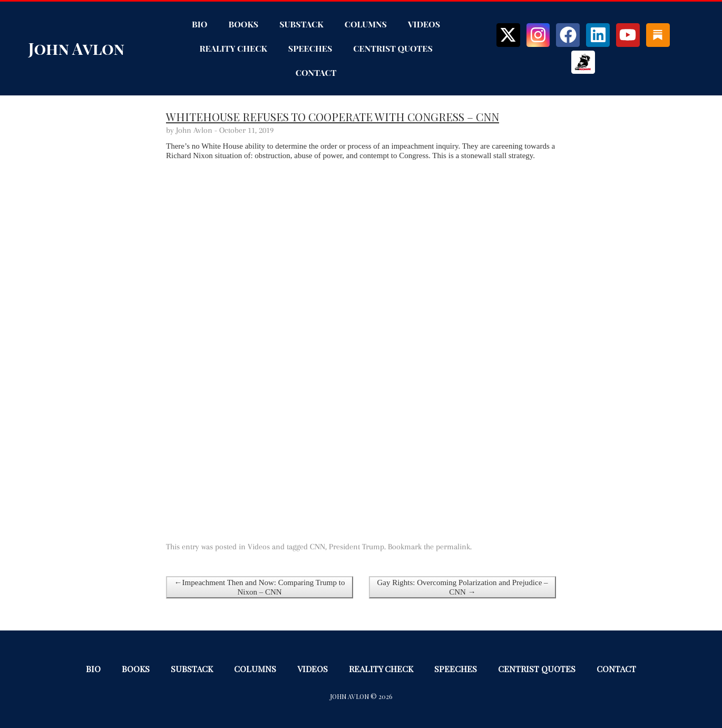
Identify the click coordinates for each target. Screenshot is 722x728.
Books (243, 24)
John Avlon (76, 48)
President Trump (357, 547)
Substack (301, 24)
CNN (318, 547)
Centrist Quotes (393, 48)
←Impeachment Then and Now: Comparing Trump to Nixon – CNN (260, 587)
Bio (199, 24)
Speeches (310, 48)
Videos (424, 24)
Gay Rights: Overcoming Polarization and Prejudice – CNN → (462, 587)
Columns (366, 24)
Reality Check (233, 48)
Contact (316, 72)
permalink (453, 547)
